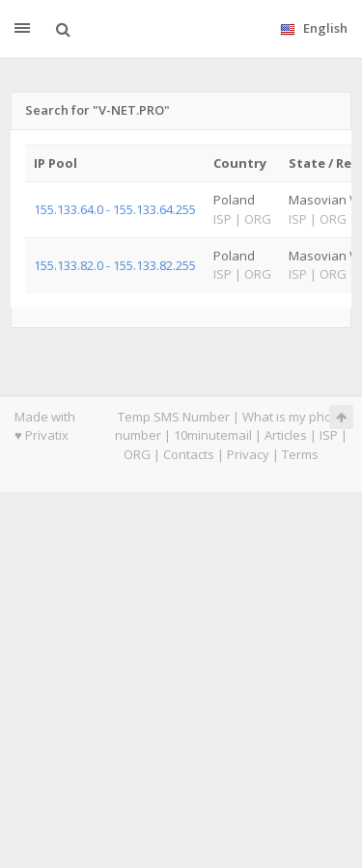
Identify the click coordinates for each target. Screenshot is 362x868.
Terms (300, 454)
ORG (137, 454)
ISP (329, 435)
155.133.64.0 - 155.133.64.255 (115, 209)
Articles (286, 435)
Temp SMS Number (174, 417)
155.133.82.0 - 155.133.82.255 (115, 265)
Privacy (248, 454)
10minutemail (213, 435)
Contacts (189, 454)
